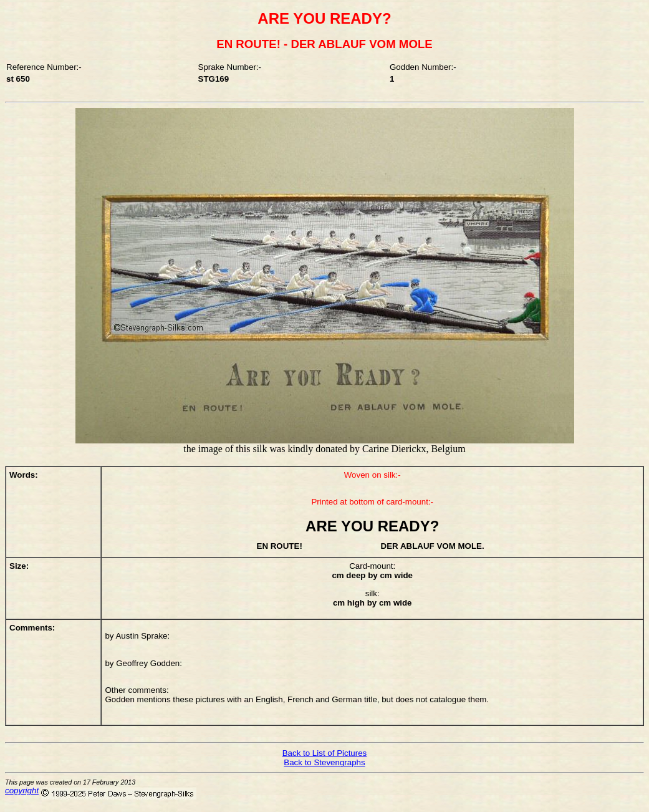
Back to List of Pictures (325, 753)
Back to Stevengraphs (324, 762)
